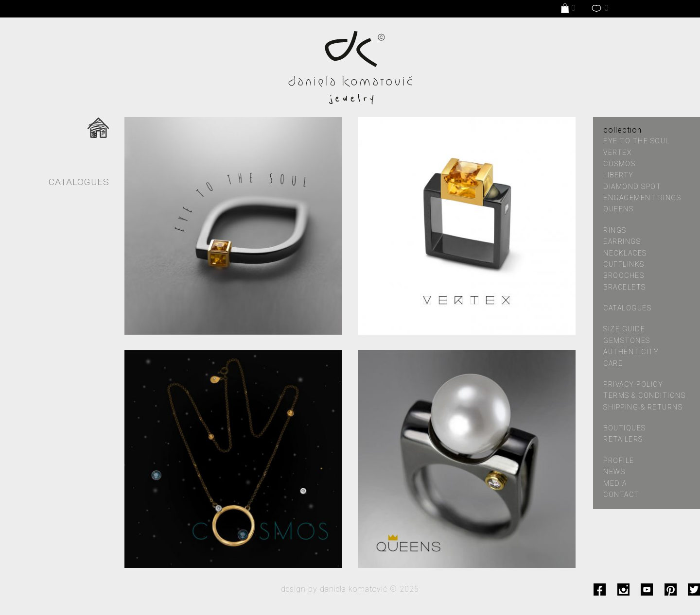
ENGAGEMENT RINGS (642, 198)
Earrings (622, 241)
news (614, 472)
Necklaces (625, 253)
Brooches (624, 275)
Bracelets (625, 287)
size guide (624, 329)
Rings (615, 230)
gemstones (627, 341)
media (615, 483)
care (613, 363)
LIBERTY (619, 175)
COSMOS (619, 164)
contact (621, 495)
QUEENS (618, 209)
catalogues (627, 308)
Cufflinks (624, 264)
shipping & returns (643, 407)
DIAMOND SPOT (632, 187)
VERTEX (617, 153)
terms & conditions (644, 395)
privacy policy (633, 384)
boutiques (625, 428)
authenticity (631, 352)
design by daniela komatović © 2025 (350, 589)
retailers (623, 439)
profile (619, 461)
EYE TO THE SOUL (637, 141)
